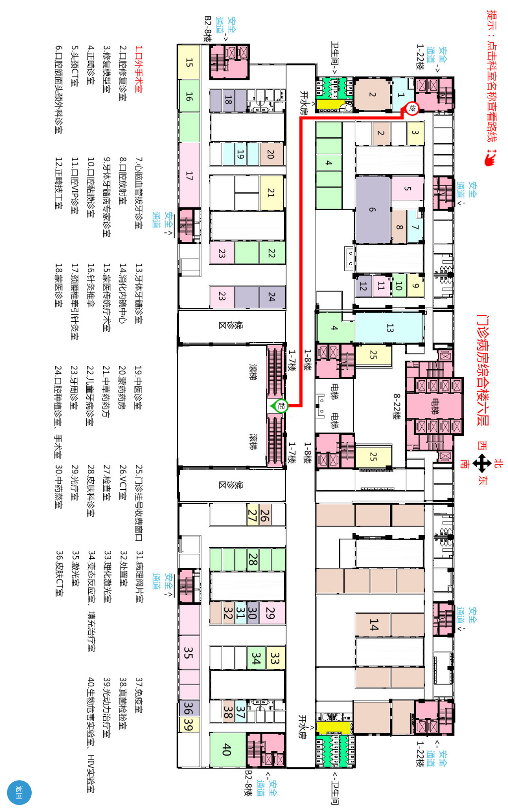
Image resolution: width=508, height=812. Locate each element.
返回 (19, 793)
